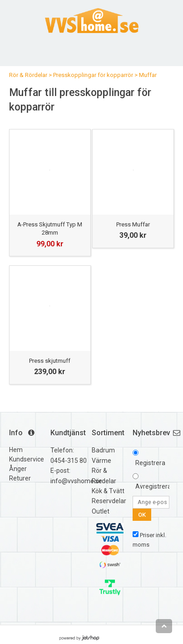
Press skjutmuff (50, 361)
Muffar (148, 75)
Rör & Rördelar (28, 75)
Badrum (103, 450)
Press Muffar (133, 224)
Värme (101, 461)
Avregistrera (153, 486)
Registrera (150, 463)
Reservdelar (109, 501)
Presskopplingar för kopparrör (93, 75)
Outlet (101, 511)
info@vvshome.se (76, 481)
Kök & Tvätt (108, 491)
